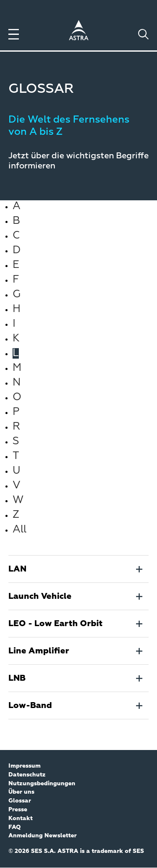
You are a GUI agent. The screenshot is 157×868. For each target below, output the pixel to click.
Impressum (24, 766)
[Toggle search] (143, 34)
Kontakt (21, 818)
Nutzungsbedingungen (42, 784)
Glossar (20, 801)
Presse (18, 810)
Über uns (21, 792)
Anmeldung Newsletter (42, 836)
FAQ (15, 827)
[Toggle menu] (14, 34)
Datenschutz (27, 775)
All (19, 530)
